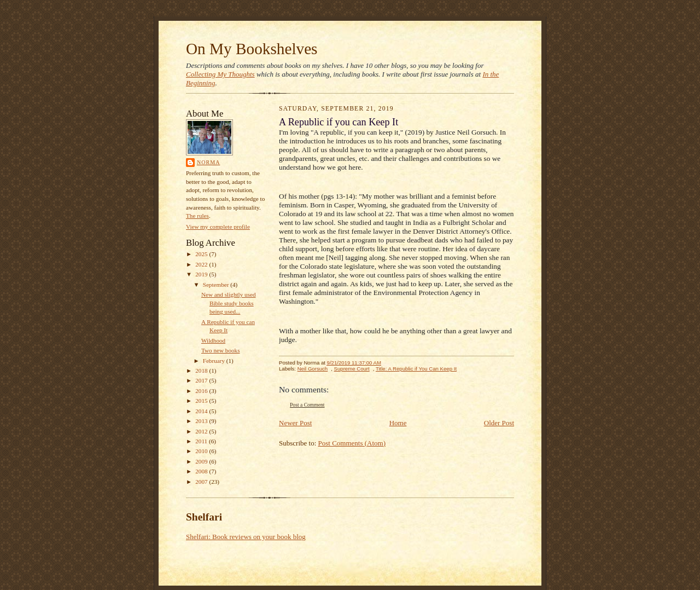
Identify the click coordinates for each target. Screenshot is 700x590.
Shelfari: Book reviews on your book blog (246, 537)
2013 (202, 421)
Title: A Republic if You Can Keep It (416, 369)
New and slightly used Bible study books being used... (229, 303)
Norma (208, 162)
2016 (202, 391)
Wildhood (213, 340)
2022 (202, 264)
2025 (202, 254)
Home (398, 423)
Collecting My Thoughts (220, 74)
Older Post (499, 423)
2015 (202, 401)
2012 (202, 431)
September (217, 285)
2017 (202, 380)
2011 (202, 441)
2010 (202, 451)
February (215, 361)
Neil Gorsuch (313, 369)
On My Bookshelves (252, 49)
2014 (202, 411)
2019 (202, 274)
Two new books (221, 350)
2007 (202, 482)
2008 (202, 471)
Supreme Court (352, 369)
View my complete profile (218, 227)
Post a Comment (307, 405)
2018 (202, 371)
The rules (197, 216)
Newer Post (295, 423)
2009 (202, 461)
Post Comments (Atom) (352, 443)
